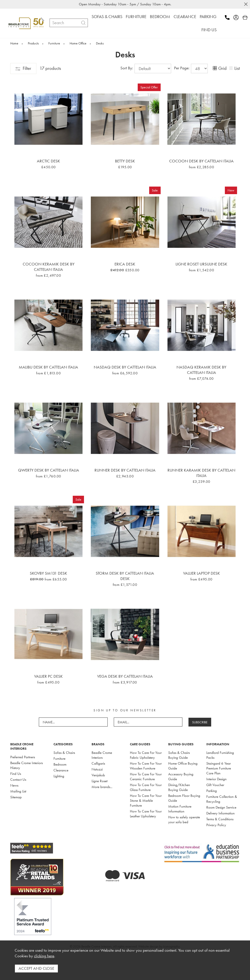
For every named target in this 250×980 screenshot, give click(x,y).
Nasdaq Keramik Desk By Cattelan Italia (201, 370)
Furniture (59, 759)
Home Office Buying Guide (183, 766)
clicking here (44, 956)
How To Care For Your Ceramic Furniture (146, 777)
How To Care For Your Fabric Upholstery (146, 755)
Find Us (16, 774)
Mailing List (18, 791)
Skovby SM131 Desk (48, 573)
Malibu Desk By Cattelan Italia (48, 367)
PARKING (208, 16)
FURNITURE (136, 16)
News (14, 785)
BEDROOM (160, 16)
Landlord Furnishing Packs (220, 755)
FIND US (209, 30)
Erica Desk (125, 264)
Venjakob (98, 775)
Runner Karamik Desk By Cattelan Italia (201, 473)
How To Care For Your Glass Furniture (146, 787)
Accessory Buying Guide (181, 777)
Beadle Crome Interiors (102, 755)
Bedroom (60, 764)
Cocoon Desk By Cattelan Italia (201, 161)
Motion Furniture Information (180, 809)
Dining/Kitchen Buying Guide (179, 787)
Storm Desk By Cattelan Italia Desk (125, 576)
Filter (23, 68)
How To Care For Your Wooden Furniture (146, 766)
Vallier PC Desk (48, 676)
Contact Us (18, 780)
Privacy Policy (216, 825)
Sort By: (146, 68)
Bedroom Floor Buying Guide (184, 798)
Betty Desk (125, 161)
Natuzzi (97, 769)
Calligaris (98, 763)
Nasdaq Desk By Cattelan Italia (125, 367)
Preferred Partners (23, 757)
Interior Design (216, 779)
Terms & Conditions (220, 819)
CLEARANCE (185, 16)
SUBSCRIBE (200, 722)
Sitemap (16, 797)
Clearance (61, 770)
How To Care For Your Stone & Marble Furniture (146, 801)
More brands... (102, 787)
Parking (212, 791)
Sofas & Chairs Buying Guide (179, 755)
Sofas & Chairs (64, 753)
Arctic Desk (48, 161)
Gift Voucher (215, 785)
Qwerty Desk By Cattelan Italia (49, 470)
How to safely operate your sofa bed (184, 820)
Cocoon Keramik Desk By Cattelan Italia (49, 267)
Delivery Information (220, 813)
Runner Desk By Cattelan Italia (125, 470)
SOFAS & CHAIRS (107, 16)
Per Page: (191, 68)
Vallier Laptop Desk (202, 573)
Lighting (59, 776)
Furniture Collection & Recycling (222, 799)
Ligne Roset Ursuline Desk (201, 264)
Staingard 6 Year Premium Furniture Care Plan (219, 768)
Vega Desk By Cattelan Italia (125, 676)
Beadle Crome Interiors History (26, 765)
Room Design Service (221, 807)
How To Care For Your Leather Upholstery (146, 814)
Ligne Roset (99, 781)
